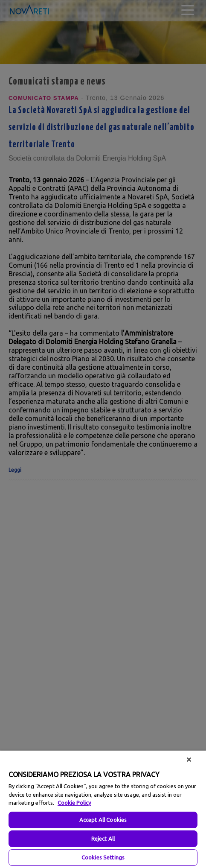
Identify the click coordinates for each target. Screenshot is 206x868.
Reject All (103, 839)
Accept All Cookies (103, 820)
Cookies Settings (103, 857)
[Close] (189, 760)
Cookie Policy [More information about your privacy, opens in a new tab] (74, 803)
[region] (103, 809)
